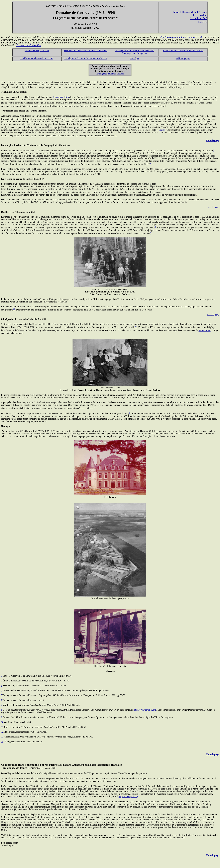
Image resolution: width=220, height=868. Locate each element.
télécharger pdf (183, 58)
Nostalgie (134, 58)
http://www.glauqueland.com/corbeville (181, 37)
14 (2, 742)
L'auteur (203, 22)
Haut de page (212, 140)
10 (2, 722)
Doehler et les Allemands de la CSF (37, 58)
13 (2, 737)
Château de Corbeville (28, 45)
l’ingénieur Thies (61, 97)
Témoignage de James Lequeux (110, 74)
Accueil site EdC (199, 18)
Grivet (162, 130)
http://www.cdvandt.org (145, 710)
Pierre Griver (205, 330)
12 (2, 732)
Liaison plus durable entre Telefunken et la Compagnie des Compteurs (134, 52)
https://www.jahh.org (128, 796)
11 (2, 727)
